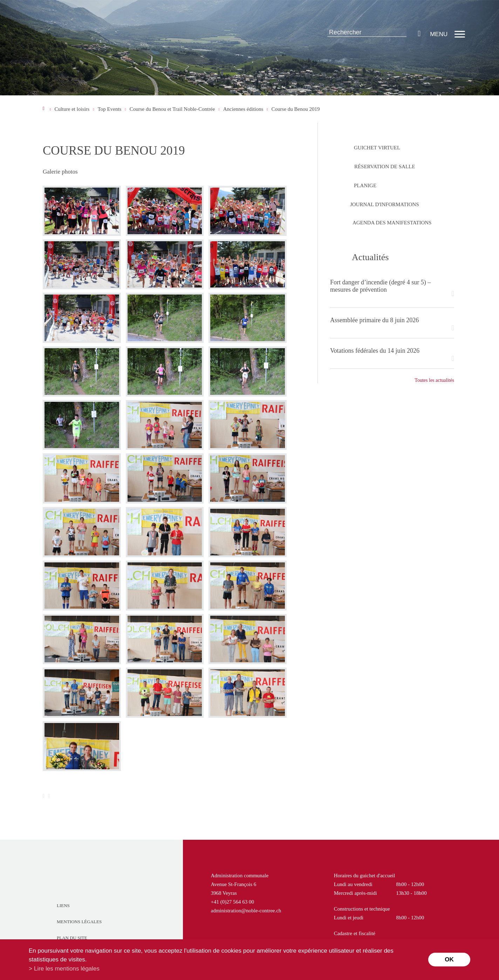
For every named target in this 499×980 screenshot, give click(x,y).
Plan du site (72, 938)
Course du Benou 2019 (296, 109)
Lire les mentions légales (67, 969)
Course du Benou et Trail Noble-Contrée (172, 109)
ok (449, 959)
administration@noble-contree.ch (246, 911)
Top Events (110, 109)
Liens (63, 905)
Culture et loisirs (72, 109)
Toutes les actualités (434, 380)
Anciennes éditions (243, 109)
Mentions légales (79, 922)
